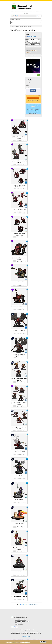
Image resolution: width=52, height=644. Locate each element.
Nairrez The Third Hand (19, 451)
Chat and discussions (19, 623)
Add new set (33, 91)
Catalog (17, 26)
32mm (27, 87)
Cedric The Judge (20, 524)
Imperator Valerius (20, 499)
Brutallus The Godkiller (20, 282)
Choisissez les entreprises (33, 98)
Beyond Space (23, 26)
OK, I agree (43, 642)
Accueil (13, 26)
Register (19, 16)
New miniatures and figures (20, 620)
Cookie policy (27, 642)
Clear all (27, 51)
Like (34, 107)
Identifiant (13, 16)
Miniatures (29, 26)
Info (38, 75)
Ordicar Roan (19, 572)
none (27, 82)
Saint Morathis (19, 475)
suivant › (31, 604)
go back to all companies (32, 36)
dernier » (35, 604)
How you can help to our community (26, 630)
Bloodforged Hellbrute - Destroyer (19, 306)
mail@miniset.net (26, 636)
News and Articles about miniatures (22, 621)
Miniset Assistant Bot (19, 624)
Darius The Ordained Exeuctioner (20, 596)
